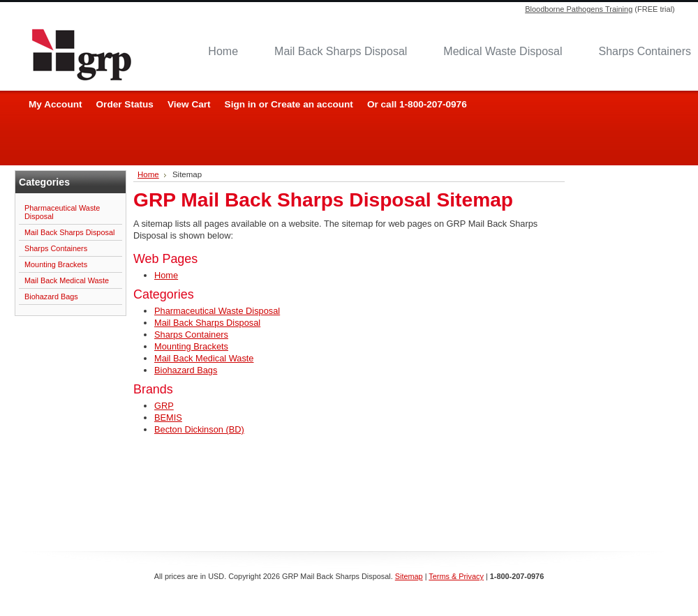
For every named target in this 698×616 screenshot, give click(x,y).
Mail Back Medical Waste (67, 280)
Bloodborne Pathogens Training (579, 9)
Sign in (240, 104)
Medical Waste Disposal (503, 51)
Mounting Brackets (56, 264)
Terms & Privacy (456, 576)
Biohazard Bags (51, 296)
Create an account (312, 104)
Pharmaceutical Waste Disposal (62, 212)
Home (223, 51)
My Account (55, 104)
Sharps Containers (56, 248)
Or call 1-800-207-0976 (417, 104)
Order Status (125, 104)
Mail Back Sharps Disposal (341, 51)
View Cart (189, 104)
